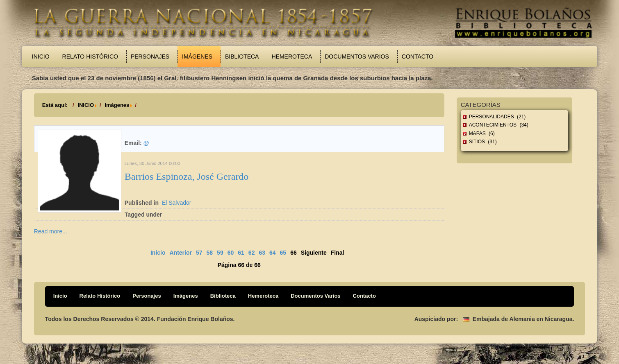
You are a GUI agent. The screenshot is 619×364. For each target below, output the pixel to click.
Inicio (41, 57)
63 (262, 253)
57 (199, 253)
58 (210, 253)
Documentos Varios (357, 57)
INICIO (86, 105)
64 (273, 253)
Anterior (181, 253)
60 (231, 253)
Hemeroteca (292, 57)
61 (241, 253)
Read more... (51, 231)
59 (220, 253)
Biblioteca (242, 57)
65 (283, 253)
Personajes (150, 57)
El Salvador (177, 203)
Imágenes (197, 57)
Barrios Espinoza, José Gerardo (187, 176)
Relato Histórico (90, 57)
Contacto (418, 57)
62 (252, 253)
